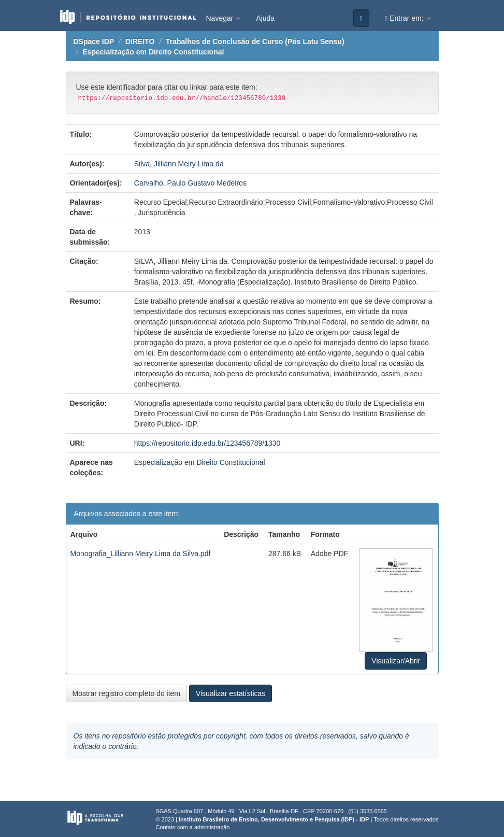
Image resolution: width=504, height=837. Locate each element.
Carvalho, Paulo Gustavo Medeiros (190, 183)
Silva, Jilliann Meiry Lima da (179, 164)
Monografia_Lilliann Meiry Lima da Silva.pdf (141, 554)
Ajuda (265, 18)
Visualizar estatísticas (231, 693)
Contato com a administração (192, 827)
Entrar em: (408, 18)
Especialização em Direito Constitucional (153, 52)
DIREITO (140, 41)
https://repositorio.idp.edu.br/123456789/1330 (207, 443)
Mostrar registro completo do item (127, 693)
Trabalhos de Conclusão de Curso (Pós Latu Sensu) (255, 41)
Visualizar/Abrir (396, 661)
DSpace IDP (94, 41)
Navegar (224, 18)
